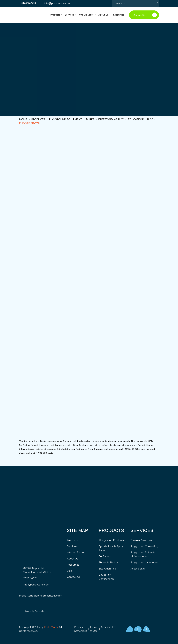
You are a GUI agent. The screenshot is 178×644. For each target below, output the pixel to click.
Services (72, 547)
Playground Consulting (144, 547)
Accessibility (138, 569)
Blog (70, 571)
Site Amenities (107, 569)
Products (72, 540)
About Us (73, 559)
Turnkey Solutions (141, 540)
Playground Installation (145, 563)
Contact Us (74, 577)
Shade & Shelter (108, 563)
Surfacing (105, 557)
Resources (73, 565)
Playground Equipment (113, 540)
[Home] (29, 15)
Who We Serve (75, 553)
